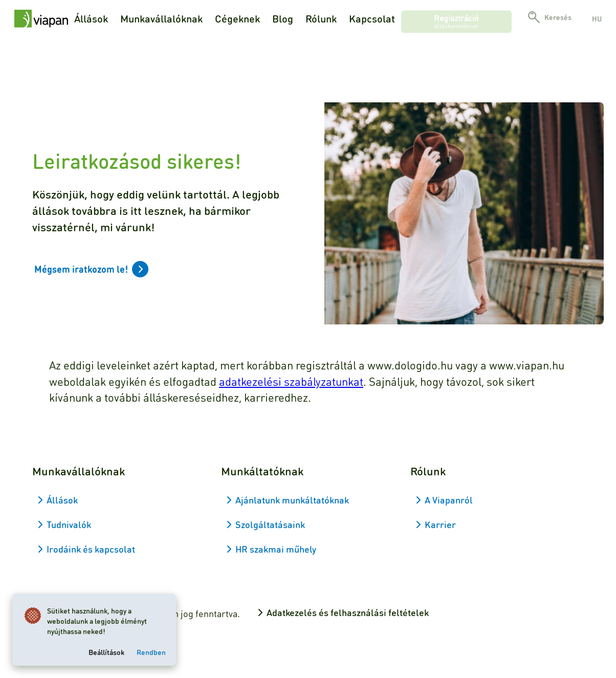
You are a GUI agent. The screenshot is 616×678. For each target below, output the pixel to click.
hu (597, 18)
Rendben (151, 652)
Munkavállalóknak (161, 18)
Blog (283, 18)
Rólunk (321, 18)
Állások (91, 18)
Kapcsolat (372, 18)
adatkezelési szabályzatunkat (291, 381)
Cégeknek (237, 18)
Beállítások (106, 652)
